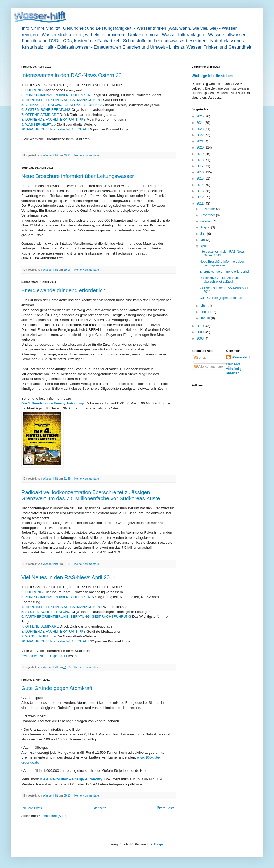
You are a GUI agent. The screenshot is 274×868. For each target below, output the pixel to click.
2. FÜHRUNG (32, 90)
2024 (201, 123)
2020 (201, 147)
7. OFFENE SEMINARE (40, 115)
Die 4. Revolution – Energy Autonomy (53, 403)
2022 (201, 135)
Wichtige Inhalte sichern (213, 76)
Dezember (208, 209)
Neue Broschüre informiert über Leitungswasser (78, 176)
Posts (200, 358)
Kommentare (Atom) (53, 816)
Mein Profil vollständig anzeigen (234, 369)
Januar (206, 318)
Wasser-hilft (241, 357)
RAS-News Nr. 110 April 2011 (44, 656)
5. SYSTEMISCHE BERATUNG (46, 612)
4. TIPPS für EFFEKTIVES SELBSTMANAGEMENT (62, 100)
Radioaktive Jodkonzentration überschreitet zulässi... (220, 280)
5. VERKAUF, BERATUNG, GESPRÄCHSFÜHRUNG (63, 105)
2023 (201, 129)
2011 (201, 204)
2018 (201, 160)
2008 (201, 338)
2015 (201, 179)
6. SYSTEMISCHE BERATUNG (46, 110)
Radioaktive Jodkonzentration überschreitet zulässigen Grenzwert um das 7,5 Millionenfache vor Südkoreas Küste (91, 495)
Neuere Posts (32, 808)
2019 (201, 154)
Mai (203, 240)
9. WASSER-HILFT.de (38, 124)
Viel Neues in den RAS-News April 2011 (68, 577)
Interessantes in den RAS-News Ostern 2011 (74, 75)
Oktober (206, 221)
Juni (204, 234)
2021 (201, 141)
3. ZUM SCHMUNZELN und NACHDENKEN (56, 95)
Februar (206, 312)
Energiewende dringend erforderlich (63, 290)
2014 (201, 185)
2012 (201, 197)
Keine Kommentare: (88, 155)
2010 (201, 326)
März (204, 306)
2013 (201, 191)
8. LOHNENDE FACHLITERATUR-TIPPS (53, 119)
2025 (201, 116)
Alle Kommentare (209, 367)
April (204, 246)
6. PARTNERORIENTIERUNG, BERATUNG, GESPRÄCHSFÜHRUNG (76, 617)
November (208, 215)
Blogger (158, 844)
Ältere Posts (166, 808)
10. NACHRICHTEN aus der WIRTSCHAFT (55, 129)
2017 (201, 166)
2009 (201, 332)
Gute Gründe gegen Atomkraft (57, 688)
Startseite (100, 808)
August (206, 227)
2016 (201, 172)
